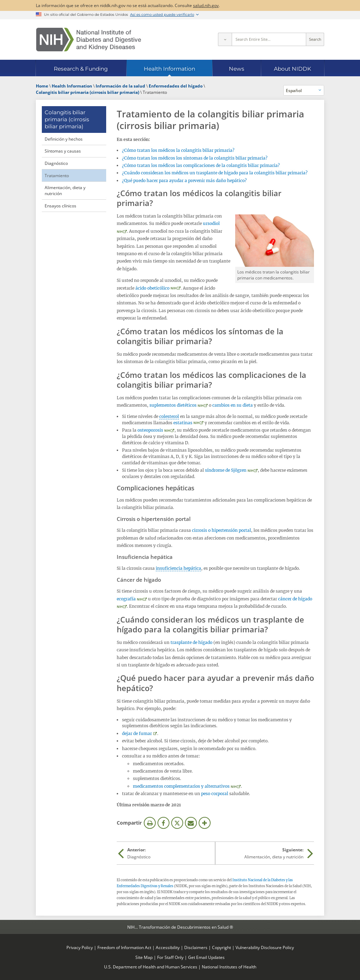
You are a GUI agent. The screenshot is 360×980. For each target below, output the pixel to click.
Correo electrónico (191, 823)
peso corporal (215, 794)
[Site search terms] (269, 39)
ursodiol (211, 223)
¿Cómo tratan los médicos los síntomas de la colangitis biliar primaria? (195, 158)
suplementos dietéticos (173, 405)
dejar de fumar (137, 733)
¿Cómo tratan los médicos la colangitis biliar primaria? (178, 150)
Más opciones (205, 823)
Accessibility (168, 947)
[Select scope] (225, 39)
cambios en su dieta (233, 405)
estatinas (183, 423)
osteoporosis (150, 430)
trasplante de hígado (191, 642)
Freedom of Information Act (124, 947)
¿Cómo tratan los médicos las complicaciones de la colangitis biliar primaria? (201, 165)
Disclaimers (196, 947)
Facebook (163, 823)
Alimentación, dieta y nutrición (65, 190)
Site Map (144, 957)
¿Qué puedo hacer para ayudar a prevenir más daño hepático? (184, 180)
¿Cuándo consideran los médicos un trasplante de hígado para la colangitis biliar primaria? (215, 173)
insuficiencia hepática (178, 568)
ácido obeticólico (152, 288)
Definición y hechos (64, 139)
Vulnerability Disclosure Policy (265, 947)
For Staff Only (170, 957)
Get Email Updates (206, 957)
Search (315, 39)
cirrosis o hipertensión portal (221, 530)
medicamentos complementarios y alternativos (181, 786)
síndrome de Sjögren (226, 470)
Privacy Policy (80, 947)
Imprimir (150, 823)
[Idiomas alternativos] (304, 90)
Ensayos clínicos (60, 206)
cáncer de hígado (295, 599)
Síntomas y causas (63, 151)
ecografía (126, 599)
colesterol (169, 416)
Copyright (221, 947)
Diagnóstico (56, 163)
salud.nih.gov (206, 5)
